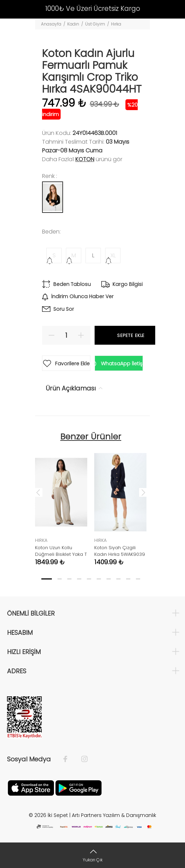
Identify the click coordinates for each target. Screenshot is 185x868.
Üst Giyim (95, 24)
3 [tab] (69, 579)
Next (143, 492)
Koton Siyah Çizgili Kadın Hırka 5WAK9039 (120, 551)
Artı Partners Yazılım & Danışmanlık (114, 815)
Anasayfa (51, 24)
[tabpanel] (61, 504)
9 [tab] (128, 579)
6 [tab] (99, 579)
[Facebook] (69, 759)
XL (113, 255)
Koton (85, 159)
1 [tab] (47, 579)
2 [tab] (60, 579)
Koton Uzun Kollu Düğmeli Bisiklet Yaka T (61, 551)
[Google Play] (78, 787)
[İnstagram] (81, 759)
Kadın (73, 24)
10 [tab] (138, 579)
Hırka (116, 24)
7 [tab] (109, 579)
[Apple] (31, 787)
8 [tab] (118, 579)
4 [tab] (79, 579)
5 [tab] (89, 579)
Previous (38, 492)
